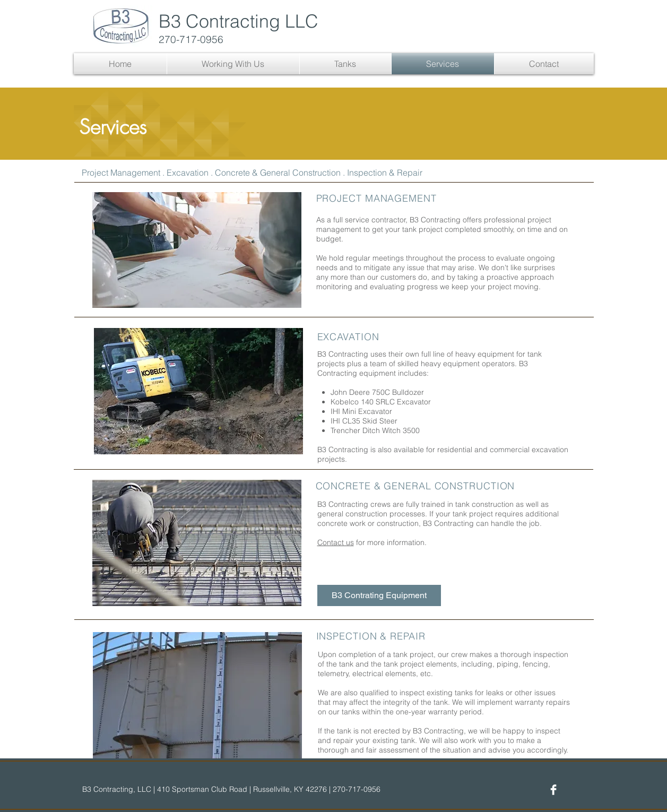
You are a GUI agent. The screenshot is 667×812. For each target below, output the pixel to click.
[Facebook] (553, 790)
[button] (233, 64)
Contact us (336, 542)
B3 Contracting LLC (239, 21)
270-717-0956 (191, 39)
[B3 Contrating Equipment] (379, 595)
